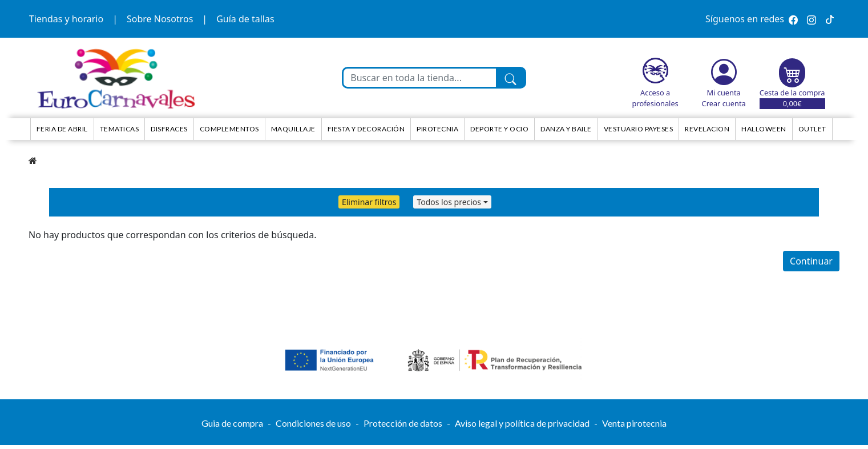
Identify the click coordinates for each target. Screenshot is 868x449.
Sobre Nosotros (160, 19)
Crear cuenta (724, 103)
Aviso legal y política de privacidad (522, 423)
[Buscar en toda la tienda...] (419, 78)
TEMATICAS (120, 129)
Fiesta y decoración (366, 129)
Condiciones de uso (313, 423)
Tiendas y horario (66, 19)
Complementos (229, 129)
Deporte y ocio (499, 129)
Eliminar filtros (369, 202)
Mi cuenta (724, 93)
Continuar (811, 261)
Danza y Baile (566, 129)
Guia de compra (232, 423)
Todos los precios (449, 202)
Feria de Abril (62, 129)
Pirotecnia (437, 129)
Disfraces (169, 129)
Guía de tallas (245, 19)
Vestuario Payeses (639, 129)
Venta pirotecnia (634, 423)
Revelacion (707, 129)
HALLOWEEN (764, 129)
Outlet (812, 129)
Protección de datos (403, 423)
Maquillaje (293, 129)
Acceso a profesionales (655, 98)
